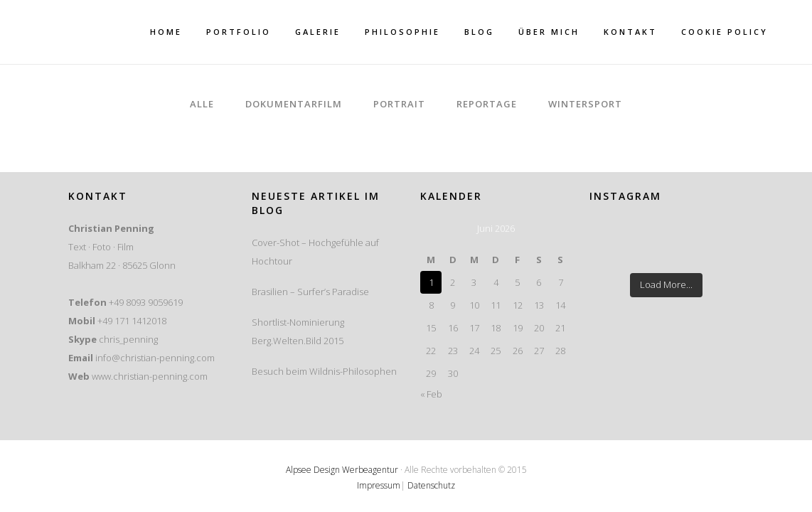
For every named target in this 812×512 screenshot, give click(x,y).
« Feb (431, 394)
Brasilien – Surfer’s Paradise (310, 292)
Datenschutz (431, 485)
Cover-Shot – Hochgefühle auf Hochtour (315, 252)
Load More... (666, 284)
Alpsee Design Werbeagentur (342, 470)
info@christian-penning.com (155, 358)
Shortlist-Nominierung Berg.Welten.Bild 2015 (298, 331)
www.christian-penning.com (150, 376)
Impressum (379, 485)
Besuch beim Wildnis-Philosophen (324, 371)
